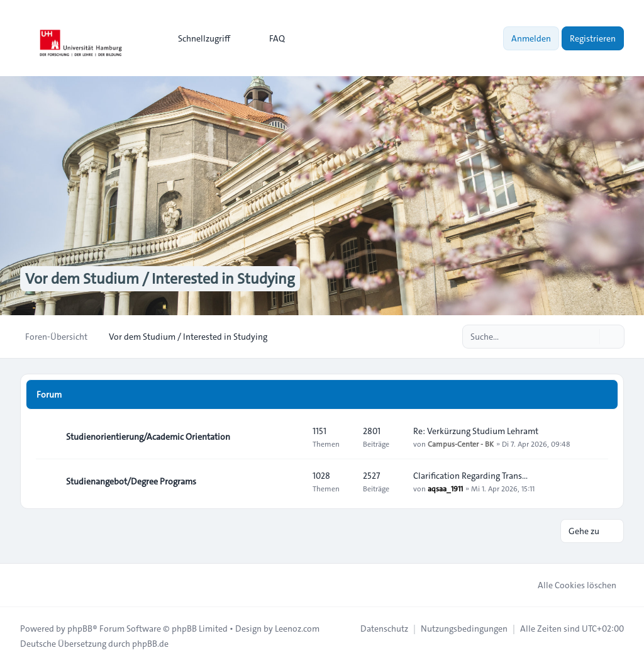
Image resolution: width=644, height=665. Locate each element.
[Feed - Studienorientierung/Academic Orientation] (292, 437)
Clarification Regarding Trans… (470, 476)
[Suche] (589, 337)
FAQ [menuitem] (269, 38)
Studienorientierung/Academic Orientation (148, 437)
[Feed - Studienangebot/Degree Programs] (292, 481)
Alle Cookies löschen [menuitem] (569, 585)
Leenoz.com (297, 629)
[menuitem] (198, 38)
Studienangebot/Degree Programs (131, 481)
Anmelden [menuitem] (531, 38)
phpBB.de (150, 644)
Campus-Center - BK (461, 444)
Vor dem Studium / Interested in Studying (160, 279)
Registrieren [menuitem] (593, 38)
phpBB (80, 629)
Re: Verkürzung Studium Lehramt (476, 431)
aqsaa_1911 (445, 488)
